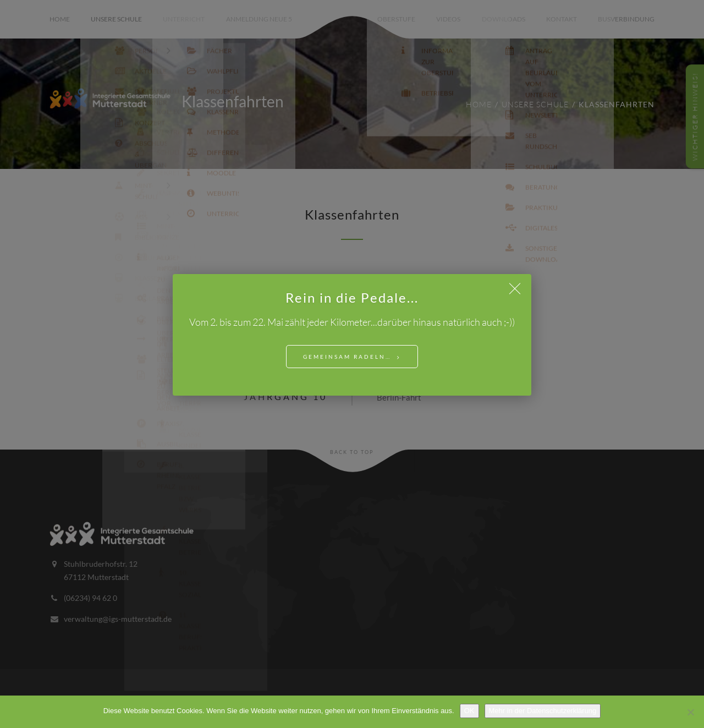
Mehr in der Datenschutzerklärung (543, 711)
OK (469, 711)
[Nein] (690, 712)
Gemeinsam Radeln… (347, 357)
